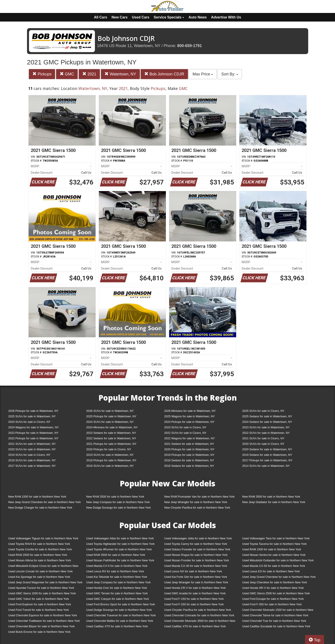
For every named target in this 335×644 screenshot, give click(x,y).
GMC (67, 74)
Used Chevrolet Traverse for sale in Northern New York (121, 615)
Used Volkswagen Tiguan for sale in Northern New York (43, 538)
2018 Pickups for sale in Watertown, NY (111, 460)
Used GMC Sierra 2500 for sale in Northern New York (276, 593)
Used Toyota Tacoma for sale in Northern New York (275, 544)
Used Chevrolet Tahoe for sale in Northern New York (275, 615)
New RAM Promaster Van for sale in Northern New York (200, 497)
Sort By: (230, 74)
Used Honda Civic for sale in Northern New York (117, 588)
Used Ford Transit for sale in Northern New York (39, 610)
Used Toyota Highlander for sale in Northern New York (120, 544)
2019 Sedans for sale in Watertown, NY (267, 455)
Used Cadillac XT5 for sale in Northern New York (117, 626)
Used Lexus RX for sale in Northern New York (115, 571)
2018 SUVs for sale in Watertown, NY (32, 460)
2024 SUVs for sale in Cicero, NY (29, 422)
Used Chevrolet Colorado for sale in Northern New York (199, 615)
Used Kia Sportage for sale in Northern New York (39, 577)
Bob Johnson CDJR (164, 74)
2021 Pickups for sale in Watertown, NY (111, 444)
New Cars (120, 17)
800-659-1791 (190, 46)
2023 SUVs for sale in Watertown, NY (266, 427)
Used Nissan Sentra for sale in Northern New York (274, 555)
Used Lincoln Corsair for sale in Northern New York (41, 571)
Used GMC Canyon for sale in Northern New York (118, 599)
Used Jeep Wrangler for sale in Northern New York (196, 582)
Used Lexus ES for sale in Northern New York (271, 571)
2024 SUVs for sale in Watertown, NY (110, 422)
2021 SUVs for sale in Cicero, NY (263, 438)
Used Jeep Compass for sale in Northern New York (119, 582)
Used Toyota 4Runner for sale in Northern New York (119, 549)
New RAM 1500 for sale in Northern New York (37, 497)
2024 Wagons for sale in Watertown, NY (34, 427)
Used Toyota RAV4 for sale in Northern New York (39, 544)
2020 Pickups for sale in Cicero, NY (109, 449)
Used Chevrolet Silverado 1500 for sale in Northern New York (278, 611)
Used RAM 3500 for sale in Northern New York (116, 555)
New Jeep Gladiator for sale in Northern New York (274, 502)
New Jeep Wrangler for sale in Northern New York (196, 502)
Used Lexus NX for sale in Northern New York (193, 571)
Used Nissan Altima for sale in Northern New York (40, 560)
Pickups (42, 74)
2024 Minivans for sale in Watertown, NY (112, 427)
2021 (89, 74)
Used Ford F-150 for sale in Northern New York (194, 599)
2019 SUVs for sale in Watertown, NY (110, 455)
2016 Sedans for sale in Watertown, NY (189, 466)
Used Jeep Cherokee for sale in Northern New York (275, 582)
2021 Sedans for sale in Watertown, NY (189, 444)
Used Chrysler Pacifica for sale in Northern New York (198, 610)
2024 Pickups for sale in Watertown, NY (189, 422)
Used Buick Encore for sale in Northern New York (39, 632)
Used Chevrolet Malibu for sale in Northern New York (120, 621)
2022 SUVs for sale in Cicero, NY (185, 433)
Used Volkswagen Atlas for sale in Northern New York (120, 538)
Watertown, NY (120, 74)
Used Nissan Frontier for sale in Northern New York (197, 560)
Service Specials (169, 17)
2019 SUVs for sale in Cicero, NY (29, 455)
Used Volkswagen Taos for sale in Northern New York (276, 538)
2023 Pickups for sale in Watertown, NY (33, 433)
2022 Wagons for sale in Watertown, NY (190, 438)
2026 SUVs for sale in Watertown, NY (110, 411)
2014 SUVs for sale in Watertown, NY (266, 466)
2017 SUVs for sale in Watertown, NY (32, 466)
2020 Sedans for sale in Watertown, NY (267, 449)
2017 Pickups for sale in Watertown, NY (267, 460)
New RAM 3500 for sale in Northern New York (271, 497)
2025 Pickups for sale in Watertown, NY (111, 416)
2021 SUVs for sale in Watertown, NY (32, 444)
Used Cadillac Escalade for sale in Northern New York (276, 626)
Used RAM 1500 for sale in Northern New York (272, 549)
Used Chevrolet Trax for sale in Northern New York (274, 621)
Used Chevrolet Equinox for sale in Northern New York (43, 615)
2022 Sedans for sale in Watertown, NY (111, 438)
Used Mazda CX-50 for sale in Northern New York (274, 566)
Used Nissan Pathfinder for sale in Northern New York (120, 560)
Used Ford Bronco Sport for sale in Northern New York (121, 604)
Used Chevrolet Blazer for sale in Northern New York (42, 626)
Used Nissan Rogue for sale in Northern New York (196, 555)
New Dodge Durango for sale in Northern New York (119, 508)
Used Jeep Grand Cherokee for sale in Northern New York (279, 577)
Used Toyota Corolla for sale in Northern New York (40, 549)
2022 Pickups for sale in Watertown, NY (33, 438)
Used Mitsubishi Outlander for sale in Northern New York (278, 560)
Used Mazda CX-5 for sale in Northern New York (117, 566)
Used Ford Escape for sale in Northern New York (273, 599)
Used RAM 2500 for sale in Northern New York (38, 555)
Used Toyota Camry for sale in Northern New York (196, 544)
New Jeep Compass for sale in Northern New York (118, 502)
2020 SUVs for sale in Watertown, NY (32, 449)
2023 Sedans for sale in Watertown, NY (111, 433)
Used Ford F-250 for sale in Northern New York (194, 604)
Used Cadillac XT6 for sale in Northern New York (195, 626)
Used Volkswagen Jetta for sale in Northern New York (198, 538)
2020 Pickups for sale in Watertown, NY (189, 449)
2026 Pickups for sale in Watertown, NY (33, 411)
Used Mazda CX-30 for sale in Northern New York (196, 566)
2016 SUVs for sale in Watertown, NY (110, 466)
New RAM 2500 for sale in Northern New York (115, 497)
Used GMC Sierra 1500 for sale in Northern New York (42, 593)
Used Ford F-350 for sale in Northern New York (272, 604)
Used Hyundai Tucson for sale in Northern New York (41, 588)
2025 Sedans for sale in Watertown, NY (267, 416)
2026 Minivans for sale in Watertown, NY (190, 411)
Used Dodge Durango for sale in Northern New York (119, 610)
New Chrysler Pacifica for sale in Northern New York (197, 508)
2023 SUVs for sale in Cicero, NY (185, 427)
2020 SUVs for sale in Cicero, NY (263, 444)
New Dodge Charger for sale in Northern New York (40, 508)
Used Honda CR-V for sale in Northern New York (195, 588)
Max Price (203, 74)
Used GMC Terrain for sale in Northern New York (117, 593)
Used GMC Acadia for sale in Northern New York (195, 593)
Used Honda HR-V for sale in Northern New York (273, 588)
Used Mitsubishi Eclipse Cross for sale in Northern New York (43, 567)
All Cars (100, 17)
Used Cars (141, 17)
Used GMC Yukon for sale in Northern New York (39, 599)
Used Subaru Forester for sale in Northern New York (197, 549)
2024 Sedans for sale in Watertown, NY (267, 422)
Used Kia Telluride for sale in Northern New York (117, 577)
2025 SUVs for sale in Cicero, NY (263, 411)
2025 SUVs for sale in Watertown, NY (32, 416)
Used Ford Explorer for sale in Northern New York (40, 604)
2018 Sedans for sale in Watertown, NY (189, 460)
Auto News (198, 17)
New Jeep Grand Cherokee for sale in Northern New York (45, 502)
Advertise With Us (226, 17)
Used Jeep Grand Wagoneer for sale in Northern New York (45, 582)
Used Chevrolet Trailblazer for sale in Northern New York (44, 621)
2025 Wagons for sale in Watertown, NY (190, 416)
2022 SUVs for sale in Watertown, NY (266, 433)
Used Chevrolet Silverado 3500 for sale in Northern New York (200, 622)
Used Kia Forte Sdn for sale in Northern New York (196, 577)
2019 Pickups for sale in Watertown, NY (189, 455)
